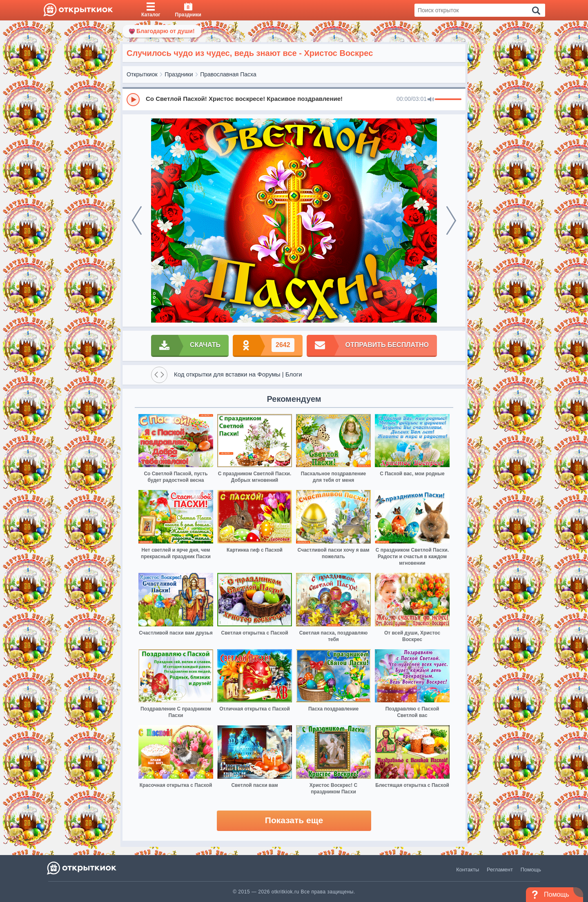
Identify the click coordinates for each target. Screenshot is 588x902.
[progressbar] (448, 100)
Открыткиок (142, 74)
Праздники (179, 74)
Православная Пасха (228, 74)
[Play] (133, 100)
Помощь (531, 870)
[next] (451, 220)
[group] (294, 99)
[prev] (137, 220)
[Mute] (431, 100)
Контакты (468, 870)
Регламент (500, 870)
